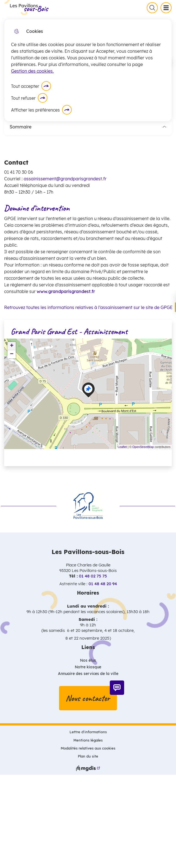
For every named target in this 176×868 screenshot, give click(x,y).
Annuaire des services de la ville (88, 674)
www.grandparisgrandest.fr (66, 291)
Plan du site (88, 756)
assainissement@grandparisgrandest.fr (65, 179)
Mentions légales (88, 740)
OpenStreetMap (143, 447)
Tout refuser (23, 98)
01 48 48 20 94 (103, 584)
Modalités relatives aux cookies (88, 748)
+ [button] (12, 346)
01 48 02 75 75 (93, 576)
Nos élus (88, 660)
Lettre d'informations (88, 732)
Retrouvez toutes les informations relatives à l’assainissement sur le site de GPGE (88, 307)
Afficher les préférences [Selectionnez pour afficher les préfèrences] (35, 110)
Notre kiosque (88, 667)
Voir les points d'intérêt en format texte (50, 458)
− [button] (12, 354)
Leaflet (122, 447)
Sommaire (88, 127)
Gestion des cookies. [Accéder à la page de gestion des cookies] (32, 71)
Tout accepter (25, 86)
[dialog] (88, 70)
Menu (167, 7)
